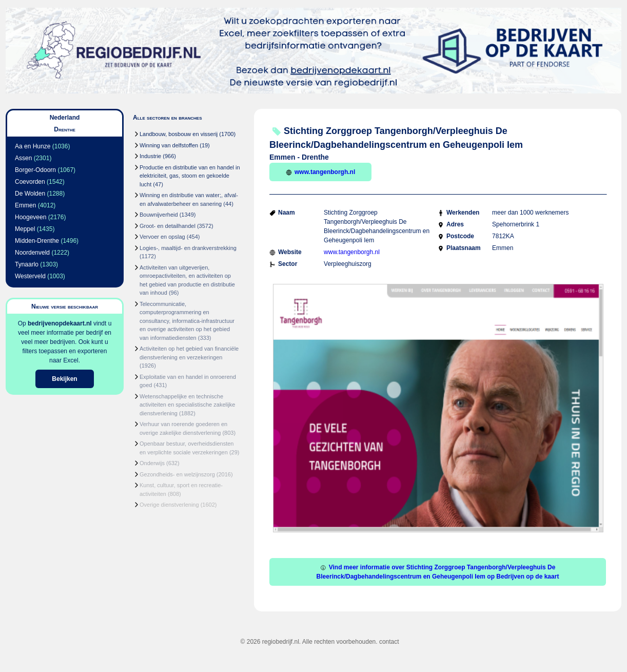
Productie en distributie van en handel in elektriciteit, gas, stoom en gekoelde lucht (190, 176)
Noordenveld (32, 253)
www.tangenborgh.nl (320, 172)
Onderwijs (152, 463)
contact (389, 642)
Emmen (25, 205)
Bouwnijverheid (159, 215)
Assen (23, 158)
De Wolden (30, 194)
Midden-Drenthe (37, 241)
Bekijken (64, 379)
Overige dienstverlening (169, 505)
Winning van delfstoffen (169, 145)
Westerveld (30, 276)
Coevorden (30, 182)
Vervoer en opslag (162, 237)
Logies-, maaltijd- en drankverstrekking (188, 248)
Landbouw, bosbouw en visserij (179, 134)
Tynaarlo (27, 264)
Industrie (150, 156)
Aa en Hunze (33, 146)
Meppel (25, 229)
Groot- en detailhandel (168, 226)
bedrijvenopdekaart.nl (60, 323)
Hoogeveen (31, 217)
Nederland (65, 118)
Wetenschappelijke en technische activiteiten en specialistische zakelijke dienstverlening (187, 405)
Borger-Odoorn (35, 170)
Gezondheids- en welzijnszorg (177, 474)
